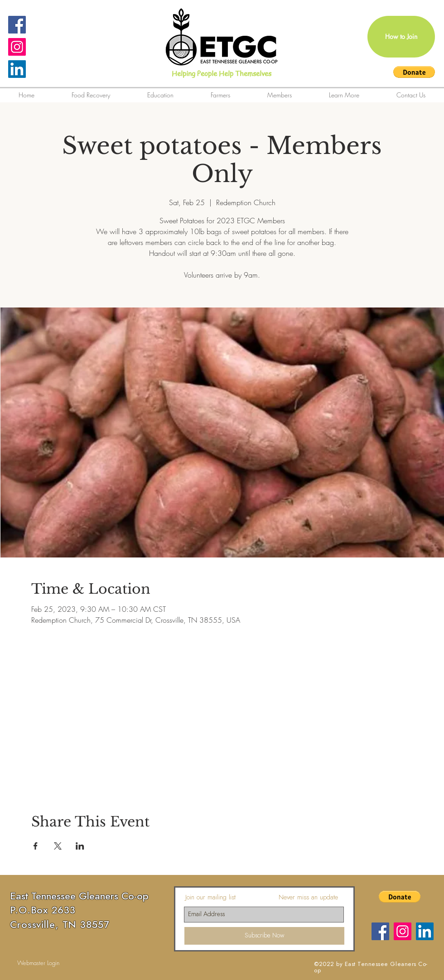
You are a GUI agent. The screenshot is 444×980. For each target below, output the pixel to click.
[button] (414, 72)
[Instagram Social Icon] (17, 47)
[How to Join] (401, 37)
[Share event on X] (58, 846)
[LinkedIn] (17, 69)
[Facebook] (380, 931)
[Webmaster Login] (38, 963)
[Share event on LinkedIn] (80, 846)
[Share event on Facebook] (36, 846)
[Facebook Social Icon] (17, 25)
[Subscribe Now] (264, 936)
